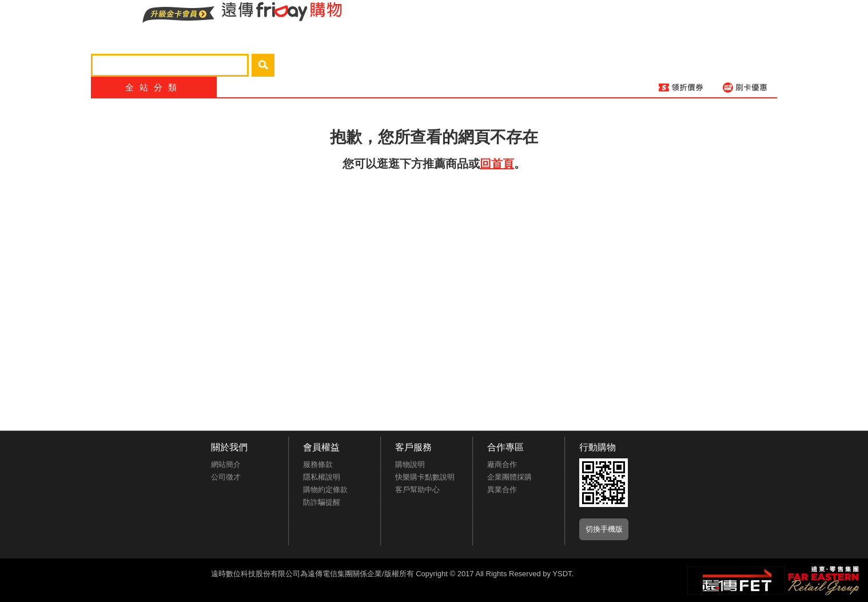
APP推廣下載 (604, 483)
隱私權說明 (322, 477)
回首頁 (497, 164)
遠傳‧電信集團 (736, 581)
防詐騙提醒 (322, 502)
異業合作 (502, 490)
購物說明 (410, 464)
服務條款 (318, 464)
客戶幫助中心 (417, 490)
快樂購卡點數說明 (425, 477)
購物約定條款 (325, 490)
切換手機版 (604, 529)
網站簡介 (226, 464)
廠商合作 (502, 464)
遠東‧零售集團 (822, 579)
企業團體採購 (509, 477)
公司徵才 (226, 477)
